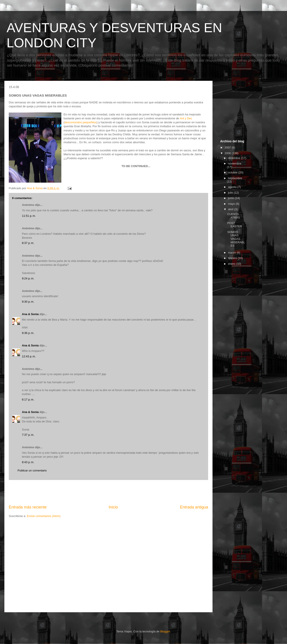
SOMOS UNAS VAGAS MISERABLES (236, 239)
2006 (228, 153)
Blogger (165, 631)
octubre (233, 172)
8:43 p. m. (28, 462)
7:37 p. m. (28, 435)
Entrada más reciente (28, 507)
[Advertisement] (108, 492)
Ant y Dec (186, 118)
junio (231, 198)
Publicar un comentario (32, 470)
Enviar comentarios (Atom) (44, 516)
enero (232, 264)
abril (231, 209)
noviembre (235, 163)
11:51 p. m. (29, 216)
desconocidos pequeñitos (81, 122)
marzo (232, 253)
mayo (232, 204)
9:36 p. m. (28, 333)
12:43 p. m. (29, 356)
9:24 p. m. (28, 278)
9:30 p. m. (28, 302)
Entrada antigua (194, 507)
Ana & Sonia (30, 314)
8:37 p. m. (28, 243)
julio (231, 193)
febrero (233, 258)
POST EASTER (235, 225)
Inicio (113, 507)
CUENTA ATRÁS (233, 216)
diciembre (235, 158)
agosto (233, 187)
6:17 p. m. (28, 400)
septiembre (235, 178)
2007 (228, 147)
